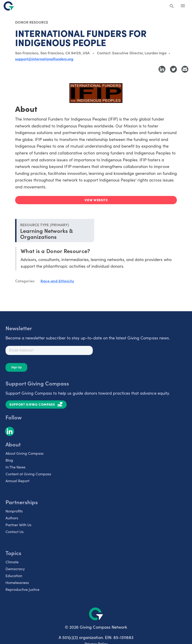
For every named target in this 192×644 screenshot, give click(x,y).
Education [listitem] (14, 576)
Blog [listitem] (9, 460)
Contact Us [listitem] (15, 532)
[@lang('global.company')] (9, 6)
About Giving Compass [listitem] (25, 453)
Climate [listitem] (12, 562)
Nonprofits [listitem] (14, 511)
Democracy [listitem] (15, 569)
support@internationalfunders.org (44, 59)
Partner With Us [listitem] (18, 525)
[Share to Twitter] (173, 69)
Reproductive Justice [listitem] (22, 589)
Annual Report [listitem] (17, 481)
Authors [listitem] (12, 518)
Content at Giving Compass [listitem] (28, 474)
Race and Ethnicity (57, 281)
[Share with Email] (185, 69)
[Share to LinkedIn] (162, 69)
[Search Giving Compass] (172, 6)
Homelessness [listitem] (17, 582)
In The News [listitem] (15, 467)
